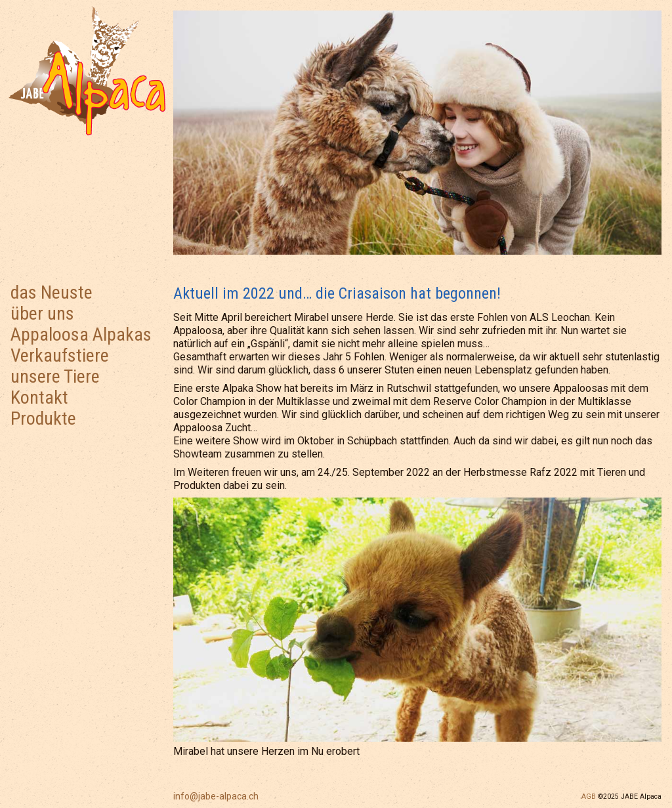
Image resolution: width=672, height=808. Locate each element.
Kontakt (39, 397)
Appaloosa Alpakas (81, 334)
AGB (589, 797)
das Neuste (52, 292)
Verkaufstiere (60, 355)
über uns (42, 313)
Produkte (43, 418)
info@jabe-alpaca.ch (216, 796)
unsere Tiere (55, 376)
